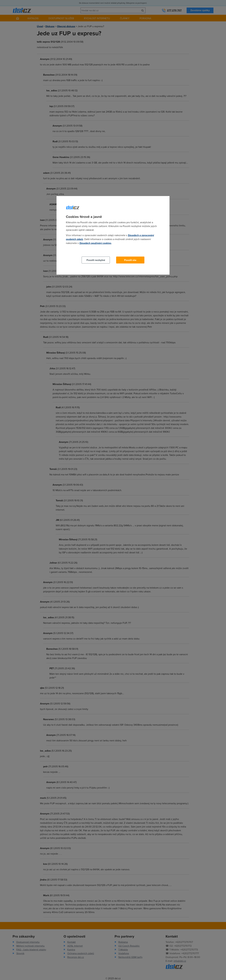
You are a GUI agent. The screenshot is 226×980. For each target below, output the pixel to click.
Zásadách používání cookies (95, 243)
